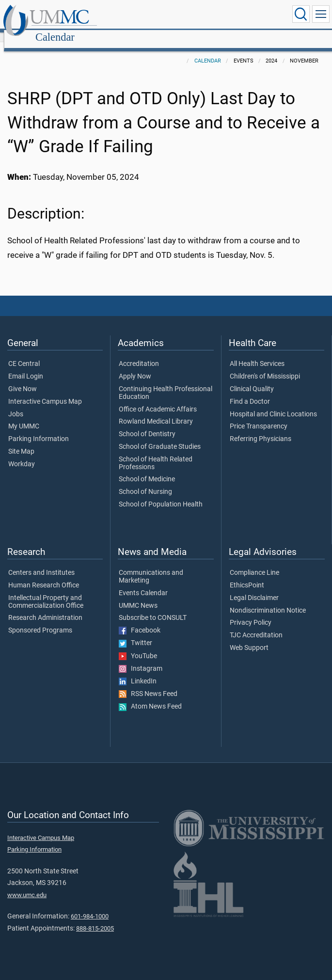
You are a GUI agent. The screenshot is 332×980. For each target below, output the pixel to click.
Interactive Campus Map (45, 391)
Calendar (148, 16)
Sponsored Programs (40, 620)
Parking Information (39, 428)
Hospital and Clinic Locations (273, 404)
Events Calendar (143, 583)
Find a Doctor (250, 391)
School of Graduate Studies (160, 436)
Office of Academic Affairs (158, 399)
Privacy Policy (251, 612)
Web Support (249, 637)
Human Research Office (44, 575)
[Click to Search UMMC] (301, 14)
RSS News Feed (148, 683)
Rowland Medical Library (156, 411)
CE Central (24, 353)
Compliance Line (254, 562)
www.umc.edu (27, 884)
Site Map (21, 441)
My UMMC (24, 416)
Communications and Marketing (151, 566)
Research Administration (45, 607)
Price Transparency (259, 416)
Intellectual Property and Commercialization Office (46, 591)
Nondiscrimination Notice (268, 600)
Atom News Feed (150, 696)
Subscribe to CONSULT (153, 607)
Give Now (23, 379)
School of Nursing (145, 481)
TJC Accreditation (256, 625)
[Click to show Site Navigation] (321, 14)
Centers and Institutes (41, 562)
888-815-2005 (95, 918)
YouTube (138, 646)
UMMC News (138, 595)
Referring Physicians (261, 428)
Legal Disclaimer (254, 587)
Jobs (16, 404)
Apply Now (135, 366)
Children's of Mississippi (265, 366)
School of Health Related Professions (156, 453)
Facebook (140, 620)
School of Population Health (161, 494)
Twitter (135, 632)
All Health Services (257, 353)
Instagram (141, 658)
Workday (22, 454)
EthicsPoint (247, 575)
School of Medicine (147, 469)
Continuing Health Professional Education (166, 382)
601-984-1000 (90, 906)
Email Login (26, 366)
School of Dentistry (147, 424)
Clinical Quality (252, 379)
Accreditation (139, 353)
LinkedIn (138, 671)
